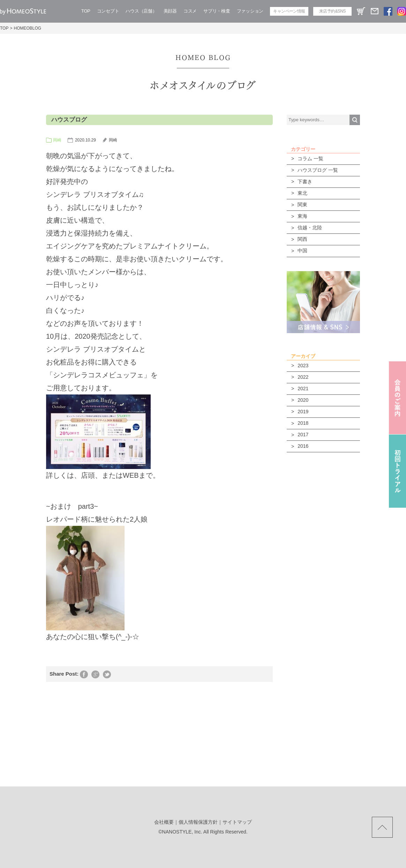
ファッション (250, 11)
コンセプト (108, 11)
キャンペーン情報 (289, 11)
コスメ (190, 11)
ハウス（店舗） (141, 11)
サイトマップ (237, 822)
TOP (86, 11)
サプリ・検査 (217, 11)
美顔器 (170, 11)
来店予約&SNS (332, 11)
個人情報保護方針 (198, 822)
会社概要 (164, 822)
